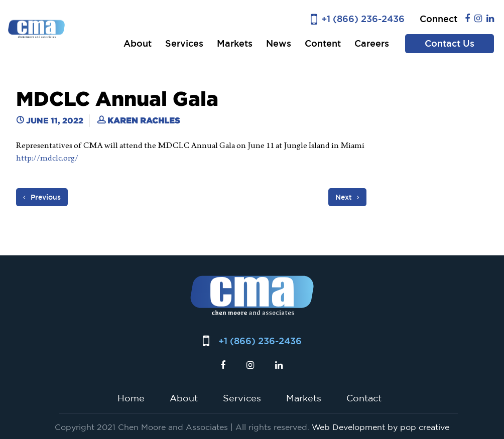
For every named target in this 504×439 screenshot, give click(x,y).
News (279, 43)
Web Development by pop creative (381, 427)
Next (347, 197)
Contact (364, 398)
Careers (372, 43)
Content (323, 43)
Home (131, 398)
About (138, 43)
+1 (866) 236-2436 (363, 19)
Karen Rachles (144, 120)
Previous (42, 197)
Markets (235, 43)
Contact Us (450, 43)
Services (184, 43)
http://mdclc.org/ (48, 158)
